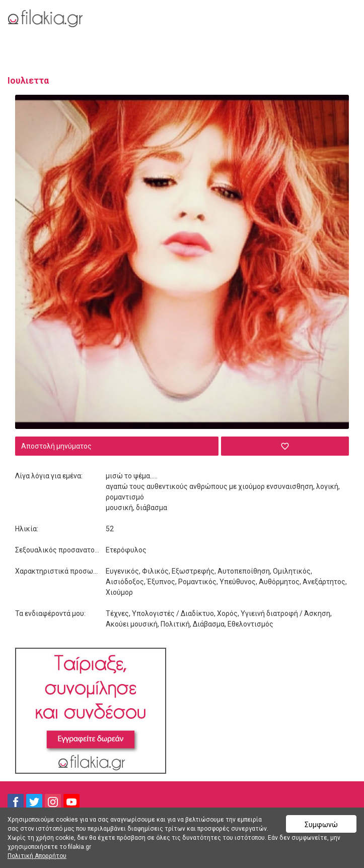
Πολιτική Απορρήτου (37, 856)
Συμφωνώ (321, 825)
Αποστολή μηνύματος (56, 446)
